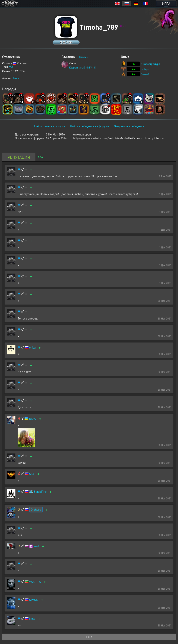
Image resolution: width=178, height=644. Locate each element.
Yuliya (32, 418)
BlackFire (40, 492)
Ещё (89, 637)
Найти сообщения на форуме (89, 126)
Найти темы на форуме (50, 126)
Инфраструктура (150, 64)
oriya (32, 347)
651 (11, 67)
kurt (36, 546)
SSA (32, 474)
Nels (32, 619)
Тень (16, 78)
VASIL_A (35, 582)
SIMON (34, 600)
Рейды (145, 69)
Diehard (36, 509)
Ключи (84, 57)
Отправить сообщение (129, 126)
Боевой (145, 74)
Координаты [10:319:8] (82, 68)
